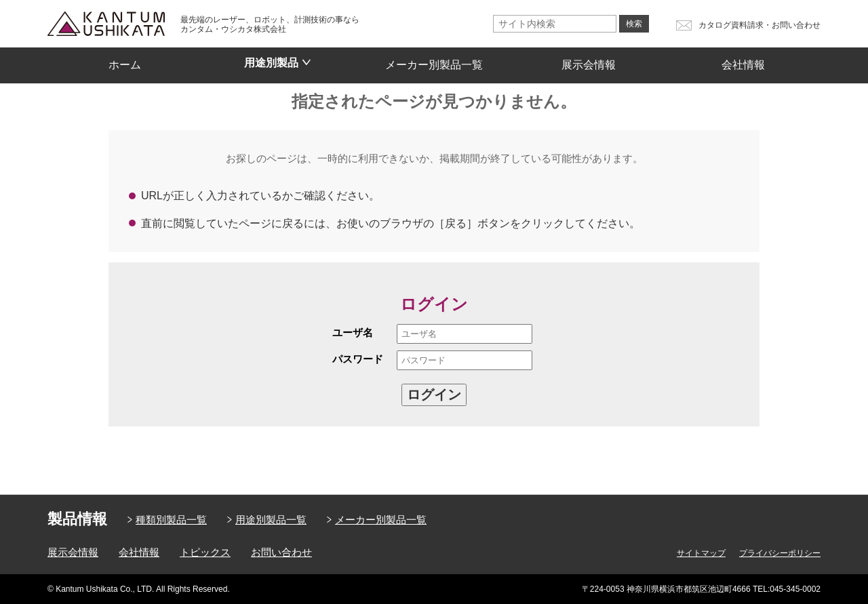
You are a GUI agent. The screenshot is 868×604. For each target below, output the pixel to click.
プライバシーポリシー (780, 553)
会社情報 (743, 60)
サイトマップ (701, 553)
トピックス (205, 552)
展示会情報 (589, 60)
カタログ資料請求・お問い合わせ (759, 25)
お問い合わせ (281, 552)
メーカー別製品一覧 (434, 60)
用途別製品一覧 (271, 520)
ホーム (125, 60)
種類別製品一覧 (171, 520)
